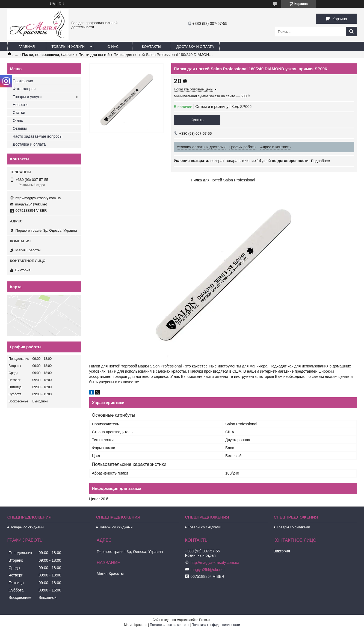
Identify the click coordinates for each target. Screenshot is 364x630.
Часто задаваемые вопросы (38, 136)
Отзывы (20, 128)
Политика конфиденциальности (216, 625)
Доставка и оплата (195, 47)
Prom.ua (205, 620)
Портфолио (23, 81)
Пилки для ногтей (94, 55)
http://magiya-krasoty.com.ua (38, 198)
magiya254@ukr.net (31, 204)
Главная (27, 47)
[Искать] (351, 32)
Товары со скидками (27, 527)
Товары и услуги (68, 47)
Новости (20, 105)
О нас (113, 47)
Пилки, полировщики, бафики (48, 55)
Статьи (19, 113)
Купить (197, 120)
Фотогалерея (24, 89)
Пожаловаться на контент (169, 625)
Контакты (152, 47)
